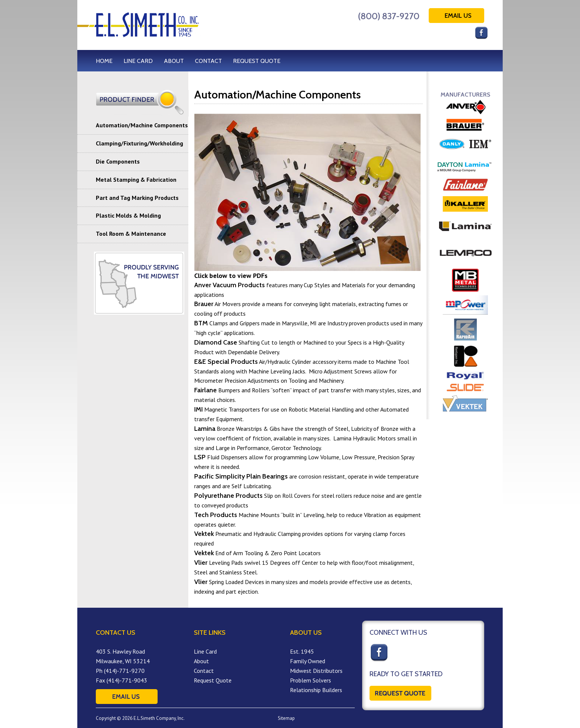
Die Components (118, 161)
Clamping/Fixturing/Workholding (139, 143)
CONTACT (208, 61)
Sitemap (286, 718)
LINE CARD (138, 61)
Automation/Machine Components (142, 125)
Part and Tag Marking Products (137, 198)
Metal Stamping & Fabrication (136, 180)
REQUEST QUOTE (257, 61)
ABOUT (174, 61)
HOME (104, 61)
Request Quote (213, 680)
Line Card (205, 651)
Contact (204, 671)
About (201, 661)
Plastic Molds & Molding (128, 215)
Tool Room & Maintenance (131, 234)
